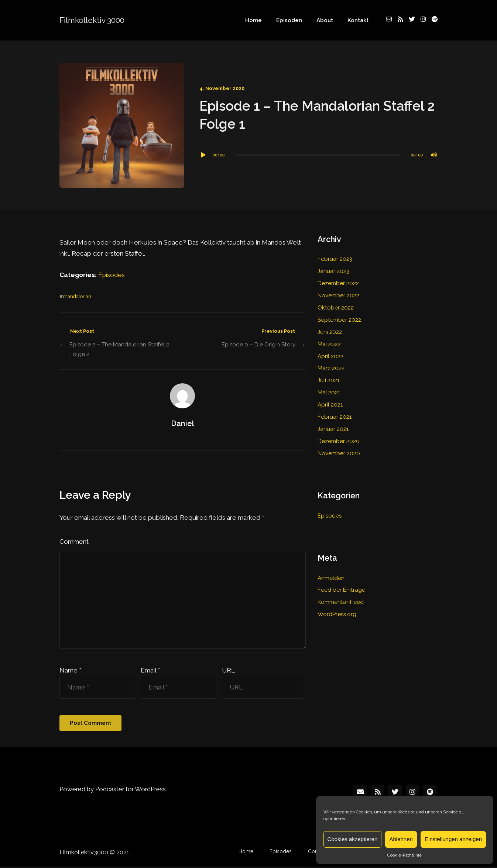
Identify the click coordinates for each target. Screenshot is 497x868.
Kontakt (359, 20)
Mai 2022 (329, 342)
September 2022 (339, 318)
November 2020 (339, 448)
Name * (70, 672)
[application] (318, 155)
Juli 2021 (328, 377)
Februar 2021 (335, 413)
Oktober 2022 (336, 306)
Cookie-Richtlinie (405, 855)
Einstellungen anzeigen (453, 839)
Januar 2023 (333, 271)
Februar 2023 (335, 259)
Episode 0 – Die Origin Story (258, 345)
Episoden (294, 20)
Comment (74, 541)
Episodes (112, 275)
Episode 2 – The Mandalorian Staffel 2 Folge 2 (119, 349)
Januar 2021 (333, 425)
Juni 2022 (330, 330)
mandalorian (77, 296)
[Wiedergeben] (203, 155)
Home (260, 20)
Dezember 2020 (339, 436)
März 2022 (331, 366)
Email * (150, 672)
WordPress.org (337, 608)
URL (228, 672)
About (328, 20)
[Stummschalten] (434, 155)
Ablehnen (401, 839)
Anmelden (331, 572)
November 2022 (338, 294)
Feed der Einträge (341, 584)
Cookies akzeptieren (353, 839)
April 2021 (330, 401)
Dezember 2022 (338, 283)
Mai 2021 (329, 389)
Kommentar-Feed (341, 596)
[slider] (318, 155)
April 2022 (330, 354)
